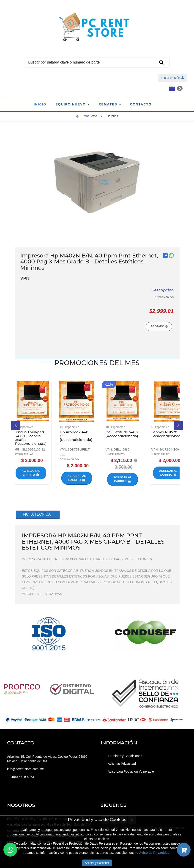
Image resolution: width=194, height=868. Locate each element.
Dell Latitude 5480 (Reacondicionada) (133, 434)
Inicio (40, 104)
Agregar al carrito (42, 473)
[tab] (38, 515)
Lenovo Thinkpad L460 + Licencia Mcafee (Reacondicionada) (41, 438)
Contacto (141, 104)
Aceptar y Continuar (97, 863)
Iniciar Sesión (172, 78)
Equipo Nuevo (72, 104)
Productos (87, 116)
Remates (110, 104)
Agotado (159, 326)
